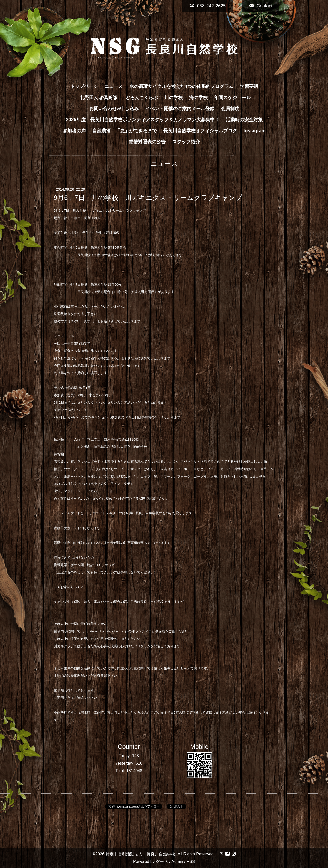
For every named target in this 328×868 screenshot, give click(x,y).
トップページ (84, 86)
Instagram (255, 131)
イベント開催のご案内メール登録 (180, 109)
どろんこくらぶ (142, 98)
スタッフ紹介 (186, 142)
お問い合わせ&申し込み (114, 109)
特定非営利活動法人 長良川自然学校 (140, 854)
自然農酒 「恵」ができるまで (125, 131)
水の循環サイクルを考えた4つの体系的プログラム (181, 86)
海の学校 (198, 98)
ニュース (114, 86)
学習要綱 (249, 86)
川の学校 (173, 98)
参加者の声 (74, 131)
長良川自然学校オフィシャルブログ (200, 131)
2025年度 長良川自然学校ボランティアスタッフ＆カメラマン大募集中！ (142, 120)
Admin (177, 861)
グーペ (162, 861)
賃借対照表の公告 (147, 142)
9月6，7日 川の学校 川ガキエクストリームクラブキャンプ (148, 198)
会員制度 (230, 109)
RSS (191, 861)
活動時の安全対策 (244, 120)
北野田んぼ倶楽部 (101, 98)
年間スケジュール (232, 98)
